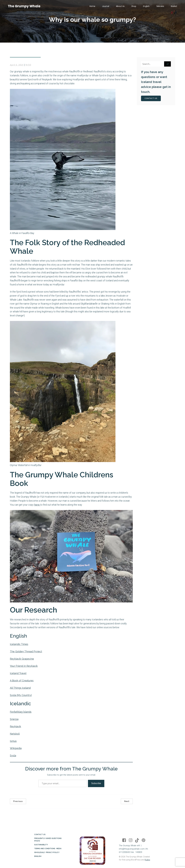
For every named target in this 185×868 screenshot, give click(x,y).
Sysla (13, 755)
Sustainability (41, 845)
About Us (120, 6)
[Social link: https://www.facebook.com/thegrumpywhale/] (125, 840)
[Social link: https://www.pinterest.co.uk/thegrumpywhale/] (145, 840)
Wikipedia (16, 748)
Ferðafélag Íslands (21, 712)
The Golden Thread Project (26, 651)
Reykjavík (15, 726)
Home (92, 6)
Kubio (147, 860)
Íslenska (160, 6)
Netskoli (15, 734)
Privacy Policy (53, 852)
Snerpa (14, 719)
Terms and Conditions (45, 849)
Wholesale (39, 852)
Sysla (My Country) (21, 695)
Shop (134, 6)
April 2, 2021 (17, 65)
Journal (106, 6)
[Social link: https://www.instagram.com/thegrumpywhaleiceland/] (132, 840)
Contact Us (40, 835)
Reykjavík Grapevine (22, 659)
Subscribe (96, 783)
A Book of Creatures (22, 681)
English (146, 6)
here (37, 505)
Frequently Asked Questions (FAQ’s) (48, 840)
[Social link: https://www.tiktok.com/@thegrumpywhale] (138, 840)
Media (59, 849)
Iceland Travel (18, 673)
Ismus (13, 741)
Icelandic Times (19, 644)
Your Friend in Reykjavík (24, 666)
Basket (174, 6)
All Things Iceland (20, 688)
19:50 (28, 65)
